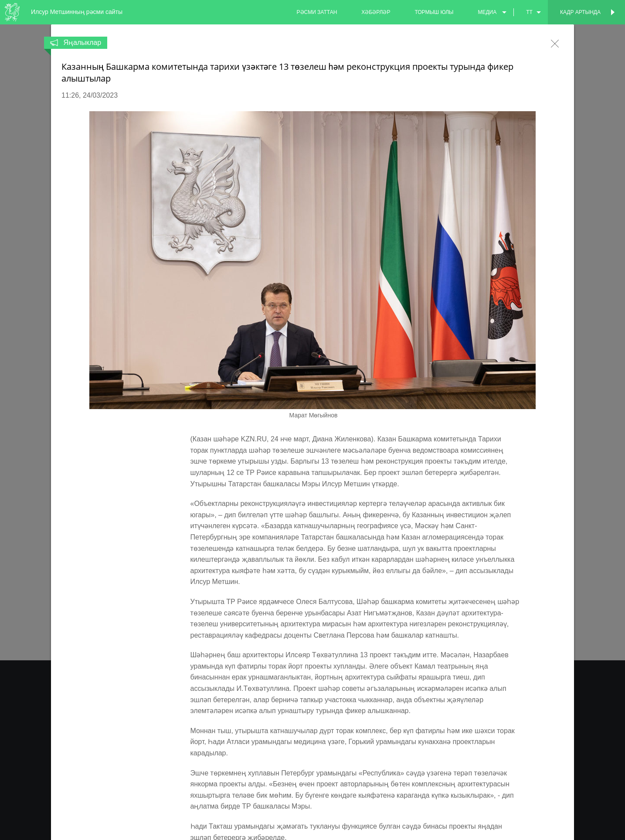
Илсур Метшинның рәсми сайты (77, 12)
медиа (487, 12)
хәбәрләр (376, 12)
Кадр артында (580, 12)
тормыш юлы (434, 12)
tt (529, 12)
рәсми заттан (317, 12)
